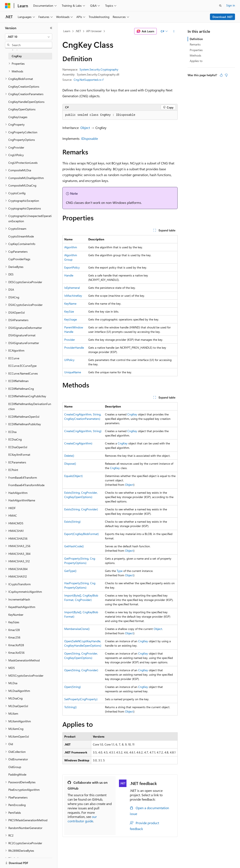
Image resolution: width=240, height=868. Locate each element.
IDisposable (90, 138)
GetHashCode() (74, 546)
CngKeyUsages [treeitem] (18, 117)
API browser (94, 31)
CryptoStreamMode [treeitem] (21, 236)
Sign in (231, 5)
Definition (196, 39)
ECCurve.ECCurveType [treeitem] (22, 366)
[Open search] (220, 6)
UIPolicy (69, 360)
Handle (69, 275)
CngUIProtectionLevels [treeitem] (23, 163)
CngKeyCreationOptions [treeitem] (24, 86)
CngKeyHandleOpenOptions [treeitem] (26, 102)
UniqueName (73, 372)
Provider (70, 340)
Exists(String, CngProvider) (81, 509)
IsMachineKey (73, 296)
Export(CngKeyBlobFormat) (81, 534)
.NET (78, 31)
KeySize (69, 311)
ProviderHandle (74, 348)
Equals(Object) (73, 476)
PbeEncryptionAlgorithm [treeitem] (24, 790)
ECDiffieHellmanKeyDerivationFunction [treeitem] (30, 406)
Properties (196, 50)
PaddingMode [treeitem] (17, 774)
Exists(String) (72, 522)
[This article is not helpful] (226, 75)
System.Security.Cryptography (99, 69)
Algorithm (71, 247)
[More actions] (174, 31)
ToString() (70, 707)
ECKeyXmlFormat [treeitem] (19, 455)
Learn (67, 31)
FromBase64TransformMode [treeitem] (26, 485)
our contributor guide (82, 819)
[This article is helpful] (221, 75)
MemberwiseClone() (77, 629)
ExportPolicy (72, 267)
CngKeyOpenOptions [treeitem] (22, 109)
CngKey (132, 414)
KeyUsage (71, 319)
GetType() (70, 571)
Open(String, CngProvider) (81, 670)
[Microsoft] (8, 6)
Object (85, 128)
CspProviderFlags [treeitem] (19, 259)
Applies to (196, 61)
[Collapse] (51, 28)
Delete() (69, 456)
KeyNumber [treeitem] (16, 615)
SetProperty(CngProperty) (81, 699)
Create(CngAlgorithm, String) (83, 431)
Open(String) (73, 687)
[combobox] (29, 37)
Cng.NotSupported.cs (87, 80)
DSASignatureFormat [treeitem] (22, 335)
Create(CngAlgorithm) (78, 443)
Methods (195, 55)
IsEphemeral (72, 288)
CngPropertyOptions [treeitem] (22, 140)
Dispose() (70, 464)
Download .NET (223, 17)
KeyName (70, 303)
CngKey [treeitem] (17, 56)
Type (120, 571)
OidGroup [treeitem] (15, 767)
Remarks (195, 44)
